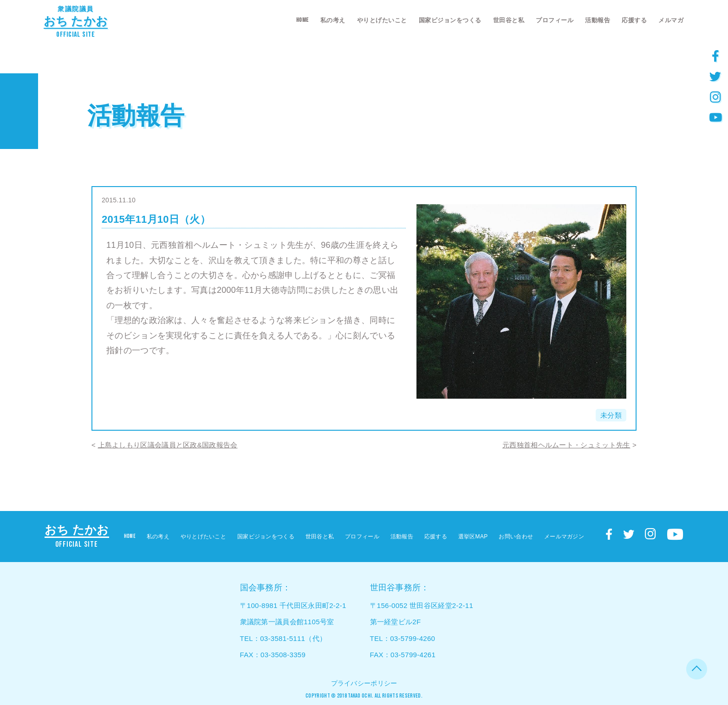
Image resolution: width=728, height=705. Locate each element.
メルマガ (671, 20)
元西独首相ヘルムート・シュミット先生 (566, 445)
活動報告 (598, 20)
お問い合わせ (516, 537)
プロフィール (555, 20)
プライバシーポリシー (364, 683)
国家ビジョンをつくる (450, 20)
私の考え (333, 20)
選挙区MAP (473, 537)
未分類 (611, 415)
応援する (634, 20)
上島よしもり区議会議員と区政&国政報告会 (168, 445)
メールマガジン (564, 537)
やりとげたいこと (382, 20)
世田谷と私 (509, 20)
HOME (302, 20)
